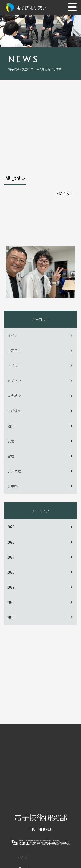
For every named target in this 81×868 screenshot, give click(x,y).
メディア (14, 381)
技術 (11, 441)
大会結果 (14, 396)
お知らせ (14, 351)
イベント (14, 366)
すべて (13, 335)
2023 (11, 572)
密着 (11, 456)
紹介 (11, 426)
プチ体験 (14, 471)
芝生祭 (13, 486)
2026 (11, 527)
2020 (11, 617)
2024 (11, 557)
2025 (11, 542)
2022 (11, 587)
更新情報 (14, 411)
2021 (11, 602)
